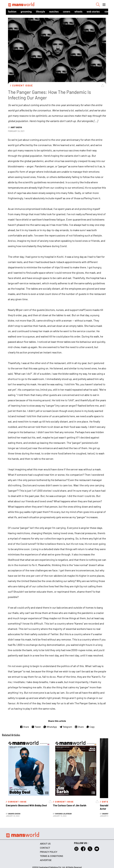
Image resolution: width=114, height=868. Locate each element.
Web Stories (93, 12)
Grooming (26, 12)
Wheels (78, 12)
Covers (67, 12)
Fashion (12, 12)
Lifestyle (40, 12)
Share (24, 727)
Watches (54, 12)
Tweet (36, 727)
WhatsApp (50, 727)
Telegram (66, 727)
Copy (90, 727)
